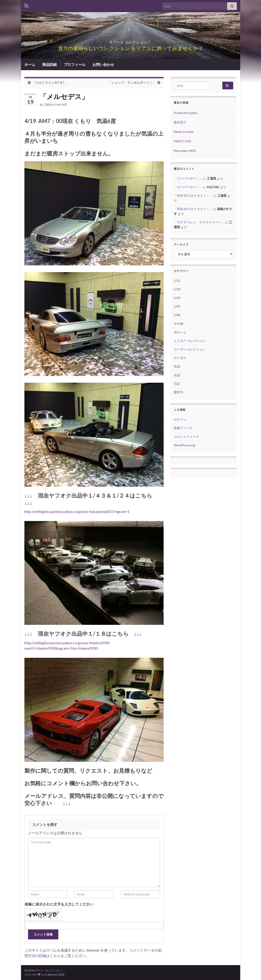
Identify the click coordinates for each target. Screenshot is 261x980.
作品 (64, 105)
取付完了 (180, 122)
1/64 (177, 315)
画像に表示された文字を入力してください (59, 904)
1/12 (177, 281)
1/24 (177, 298)
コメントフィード (186, 437)
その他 (179, 323)
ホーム (30, 64)
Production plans (186, 113)
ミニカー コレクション (190, 341)
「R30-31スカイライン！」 (193, 196)
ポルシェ (180, 332)
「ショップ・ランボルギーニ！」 (132, 82)
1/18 (58, 105)
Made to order (184, 132)
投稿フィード (183, 428)
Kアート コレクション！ (131, 41)
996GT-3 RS (182, 141)
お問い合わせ (103, 64)
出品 (177, 375)
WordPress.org (185, 445)
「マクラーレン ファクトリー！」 (199, 222)
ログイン (180, 419)
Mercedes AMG (185, 151)
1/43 (177, 306)
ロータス (180, 358)
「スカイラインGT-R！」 (50, 82)
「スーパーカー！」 (188, 178)
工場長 (47, 105)
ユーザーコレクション (190, 349)
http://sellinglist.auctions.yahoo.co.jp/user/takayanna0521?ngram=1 (77, 511)
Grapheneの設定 (54, 974)
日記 (177, 383)
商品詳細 (49, 64)
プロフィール (75, 64)
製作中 (179, 392)
